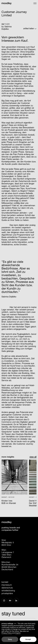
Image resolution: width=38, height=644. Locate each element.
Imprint (18, 633)
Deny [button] (10, 639)
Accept (28, 639)
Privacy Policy (7, 633)
